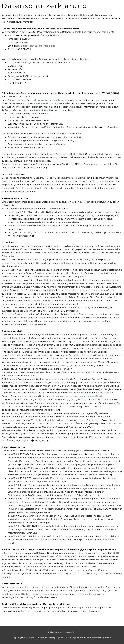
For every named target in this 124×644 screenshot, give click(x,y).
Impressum (70, 632)
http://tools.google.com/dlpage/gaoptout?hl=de (78, 396)
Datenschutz (55, 632)
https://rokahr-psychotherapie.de (52, 100)
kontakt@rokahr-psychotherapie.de (35, 46)
